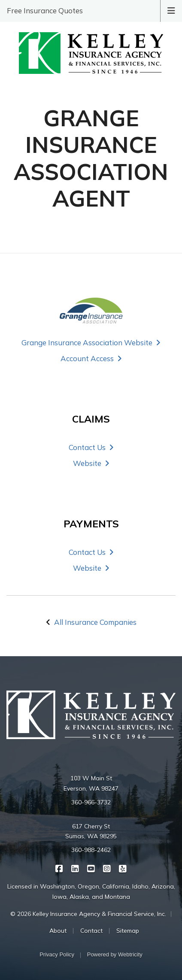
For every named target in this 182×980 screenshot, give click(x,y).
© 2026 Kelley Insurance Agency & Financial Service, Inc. (88, 914)
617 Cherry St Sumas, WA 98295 (91, 831)
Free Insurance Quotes (45, 11)
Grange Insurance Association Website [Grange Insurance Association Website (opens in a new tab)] (91, 342)
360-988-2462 (91, 850)
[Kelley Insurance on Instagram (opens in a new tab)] (107, 868)
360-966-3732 (91, 802)
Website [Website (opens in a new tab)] (91, 463)
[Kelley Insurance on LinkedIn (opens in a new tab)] (75, 868)
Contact (91, 931)
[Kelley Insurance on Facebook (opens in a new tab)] (59, 868)
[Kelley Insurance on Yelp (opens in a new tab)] (123, 868)
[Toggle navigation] (171, 10)
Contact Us (91, 447)
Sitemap (128, 931)
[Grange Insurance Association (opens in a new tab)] (91, 310)
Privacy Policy (57, 954)
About (58, 931)
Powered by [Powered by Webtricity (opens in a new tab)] (115, 954)
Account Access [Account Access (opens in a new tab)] (91, 358)
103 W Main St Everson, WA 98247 (91, 783)
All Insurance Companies (95, 622)
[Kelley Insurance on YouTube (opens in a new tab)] (91, 868)
